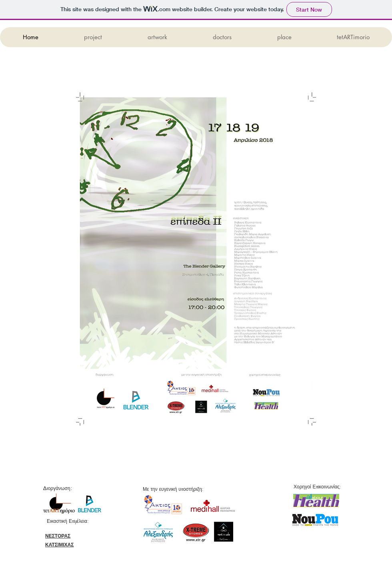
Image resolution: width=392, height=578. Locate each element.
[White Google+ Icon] (371, 307)
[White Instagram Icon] (371, 323)
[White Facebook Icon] (371, 276)
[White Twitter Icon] (371, 291)
